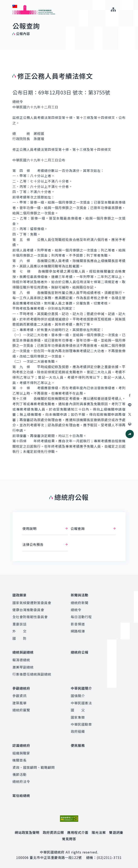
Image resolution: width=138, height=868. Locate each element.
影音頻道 (78, 624)
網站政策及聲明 (27, 832)
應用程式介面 (78, 832)
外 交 (20, 631)
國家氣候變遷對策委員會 (32, 602)
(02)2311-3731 (109, 857)
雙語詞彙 (116, 832)
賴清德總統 (21, 660)
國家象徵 (78, 717)
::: (3, 2)
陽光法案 (99, 832)
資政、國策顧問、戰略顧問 (34, 767)
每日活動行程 (81, 617)
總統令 (76, 609)
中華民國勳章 (81, 724)
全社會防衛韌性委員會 (30, 617)
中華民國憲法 (81, 702)
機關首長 (20, 759)
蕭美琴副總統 (23, 667)
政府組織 (78, 731)
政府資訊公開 (53, 832)
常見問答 (69, 838)
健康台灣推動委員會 (28, 609)
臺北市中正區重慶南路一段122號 (56, 857)
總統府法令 (21, 781)
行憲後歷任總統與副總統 (32, 674)
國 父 (78, 710)
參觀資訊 (20, 695)
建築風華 (20, 702)
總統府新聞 (80, 602)
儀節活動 (20, 774)
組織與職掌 (21, 752)
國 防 (20, 638)
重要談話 (20, 624)
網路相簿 (78, 631)
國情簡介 (78, 695)
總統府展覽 (21, 710)
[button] (130, 434)
